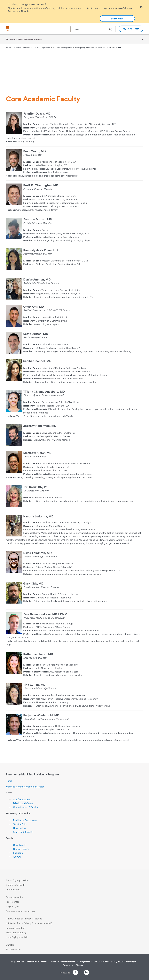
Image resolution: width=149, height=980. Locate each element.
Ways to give (12, 906)
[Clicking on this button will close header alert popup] (141, 7)
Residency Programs (63, 48)
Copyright (131, 962)
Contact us (68, 965)
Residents (18, 853)
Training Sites (20, 824)
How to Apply (20, 828)
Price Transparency (16, 933)
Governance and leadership (20, 911)
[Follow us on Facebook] (73, 973)
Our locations (13, 890)
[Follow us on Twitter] (81, 971)
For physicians (13, 949)
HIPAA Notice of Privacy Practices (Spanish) (29, 923)
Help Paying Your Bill (17, 937)
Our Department (22, 799)
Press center (12, 902)
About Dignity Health (17, 880)
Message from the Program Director (25, 787)
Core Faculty (20, 845)
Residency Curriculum (25, 820)
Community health (16, 885)
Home (10, 48)
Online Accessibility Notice (65, 962)
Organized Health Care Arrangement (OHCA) (102, 962)
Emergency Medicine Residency (91, 48)
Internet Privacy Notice (38, 962)
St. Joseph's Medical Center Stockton (24, 39)
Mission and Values (23, 803)
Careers (10, 945)
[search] (112, 29)
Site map (80, 965)
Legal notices (17, 962)
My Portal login (131, 29)
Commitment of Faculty (25, 807)
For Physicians (45, 48)
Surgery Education (15, 928)
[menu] (8, 29)
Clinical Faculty (21, 849)
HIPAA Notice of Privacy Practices (24, 919)
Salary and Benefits (23, 832)
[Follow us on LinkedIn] (89, 973)
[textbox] (93, 29)
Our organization (15, 897)
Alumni (17, 857)
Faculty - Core (114, 48)
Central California (23, 48)
